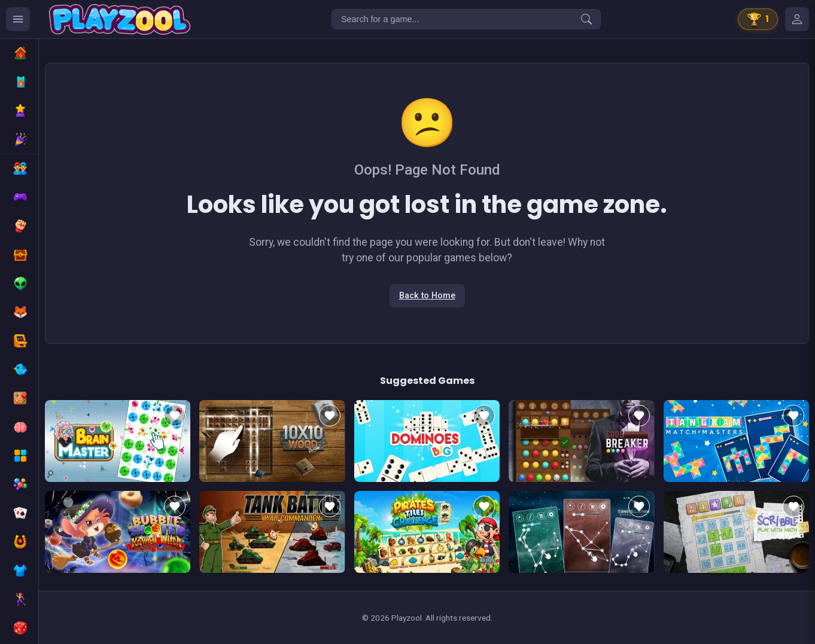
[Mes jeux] (797, 19)
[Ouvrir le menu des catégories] (18, 19)
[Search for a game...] (466, 19)
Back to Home (427, 296)
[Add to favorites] (175, 416)
